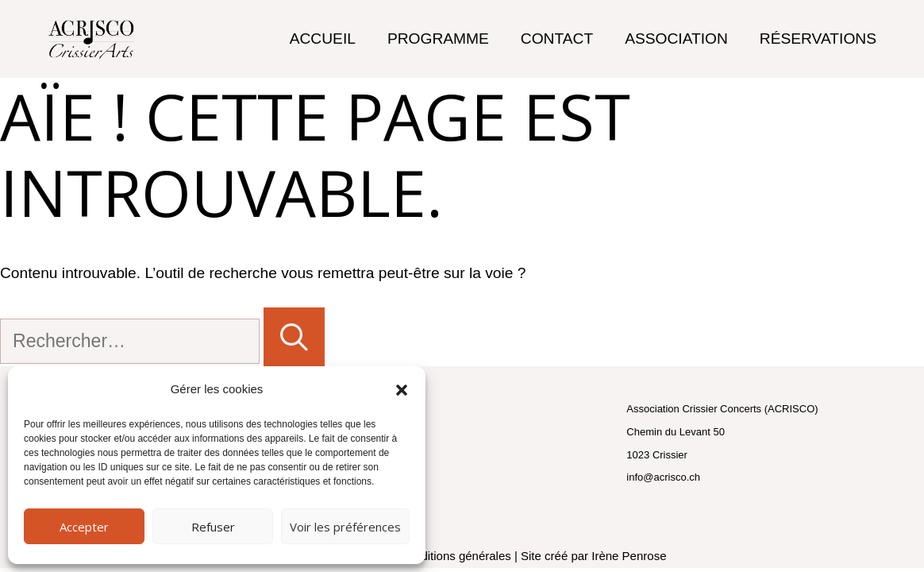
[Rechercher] (294, 337)
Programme (438, 39)
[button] (402, 390)
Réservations (818, 39)
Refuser (213, 527)
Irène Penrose (629, 556)
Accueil (323, 39)
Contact (557, 39)
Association (676, 39)
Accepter (84, 527)
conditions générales (456, 556)
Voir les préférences (345, 527)
